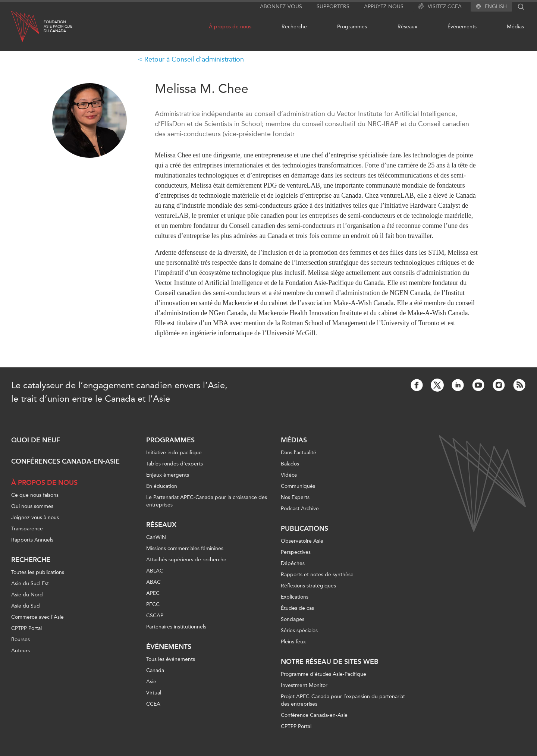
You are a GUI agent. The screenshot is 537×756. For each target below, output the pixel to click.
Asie (151, 682)
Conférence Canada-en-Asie (314, 715)
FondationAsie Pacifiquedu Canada (58, 26)
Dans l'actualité (299, 453)
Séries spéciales (299, 630)
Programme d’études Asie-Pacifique (324, 674)
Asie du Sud (26, 606)
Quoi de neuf (36, 440)
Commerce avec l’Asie (37, 617)
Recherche (294, 27)
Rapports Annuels (32, 540)
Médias (515, 27)
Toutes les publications (38, 572)
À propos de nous (230, 27)
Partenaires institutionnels (176, 627)
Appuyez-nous (384, 7)
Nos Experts (295, 497)
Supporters (333, 7)
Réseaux (407, 27)
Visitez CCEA (440, 7)
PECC (153, 604)
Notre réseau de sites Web (330, 662)
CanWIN (156, 537)
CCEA (153, 704)
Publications (304, 528)
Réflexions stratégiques (308, 586)
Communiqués (298, 486)
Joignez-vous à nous (35, 517)
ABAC (153, 582)
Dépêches (293, 563)
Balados (290, 464)
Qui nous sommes (32, 506)
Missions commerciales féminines (185, 548)
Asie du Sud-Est (30, 584)
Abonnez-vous (281, 7)
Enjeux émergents (168, 475)
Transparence (27, 529)
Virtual (154, 693)
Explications (295, 597)
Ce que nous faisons (35, 495)
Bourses (21, 639)
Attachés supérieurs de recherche (186, 560)
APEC (153, 593)
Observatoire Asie (302, 541)
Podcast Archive (300, 509)
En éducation (162, 486)
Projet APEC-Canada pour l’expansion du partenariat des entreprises (343, 700)
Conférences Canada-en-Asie (65, 461)
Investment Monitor (304, 685)
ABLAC (155, 571)
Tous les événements (171, 659)
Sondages (293, 619)
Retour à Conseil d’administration (194, 59)
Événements (462, 27)
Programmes (352, 27)
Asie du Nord (27, 595)
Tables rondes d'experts (175, 464)
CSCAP (155, 616)
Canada (155, 670)
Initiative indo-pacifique (174, 453)
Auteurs (21, 651)
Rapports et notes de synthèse (317, 575)
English (496, 7)
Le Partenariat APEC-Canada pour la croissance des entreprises (207, 501)
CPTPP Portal (26, 628)
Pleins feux (293, 642)
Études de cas (297, 608)
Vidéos (289, 475)
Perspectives (296, 552)
